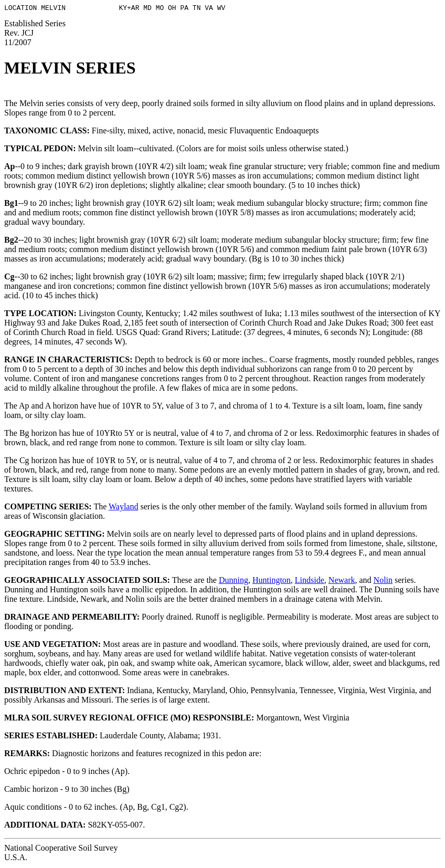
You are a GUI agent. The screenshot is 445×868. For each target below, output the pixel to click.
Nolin (383, 582)
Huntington (272, 582)
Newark (342, 582)
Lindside (310, 582)
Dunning (234, 582)
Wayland (123, 508)
